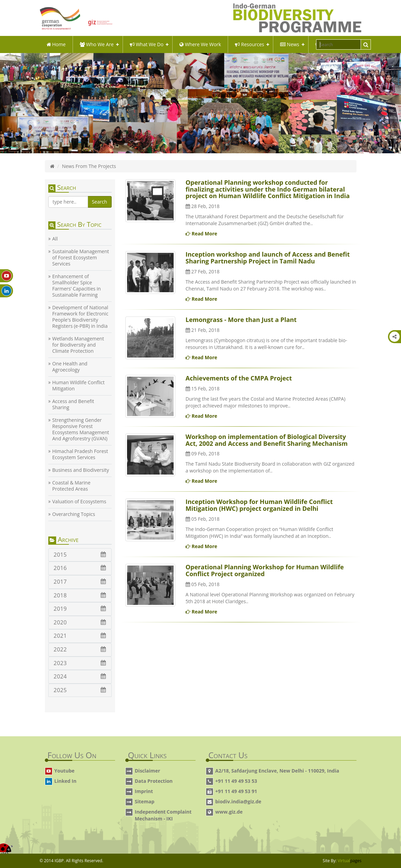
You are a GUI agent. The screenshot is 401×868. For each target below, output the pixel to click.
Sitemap (145, 801)
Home (56, 44)
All (55, 239)
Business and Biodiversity (81, 470)
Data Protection (154, 781)
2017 (80, 582)
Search (99, 202)
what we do (147, 44)
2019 (80, 609)
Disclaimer (148, 771)
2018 (80, 595)
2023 (80, 663)
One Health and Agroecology (70, 367)
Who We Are (97, 44)
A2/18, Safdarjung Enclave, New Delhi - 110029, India (277, 771)
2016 (80, 568)
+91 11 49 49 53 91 (236, 791)
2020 (80, 622)
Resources (249, 44)
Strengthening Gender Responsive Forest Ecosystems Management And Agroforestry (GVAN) (81, 429)
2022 (80, 649)
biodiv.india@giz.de (239, 801)
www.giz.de (229, 812)
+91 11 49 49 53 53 (236, 781)
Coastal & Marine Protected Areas (72, 486)
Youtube (65, 771)
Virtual (349, 861)
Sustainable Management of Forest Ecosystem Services (81, 258)
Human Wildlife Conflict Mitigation (79, 386)
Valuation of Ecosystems (79, 502)
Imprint (144, 791)
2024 (80, 676)
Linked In (66, 781)
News (290, 44)
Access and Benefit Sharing (73, 404)
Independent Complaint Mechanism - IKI (163, 815)
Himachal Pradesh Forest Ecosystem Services (80, 454)
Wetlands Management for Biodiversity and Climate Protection (78, 345)
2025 (80, 690)
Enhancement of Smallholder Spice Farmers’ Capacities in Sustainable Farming (77, 286)
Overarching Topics (74, 514)
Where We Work (200, 44)
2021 (80, 636)
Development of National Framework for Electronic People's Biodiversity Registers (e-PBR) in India (80, 317)
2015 (80, 555)
